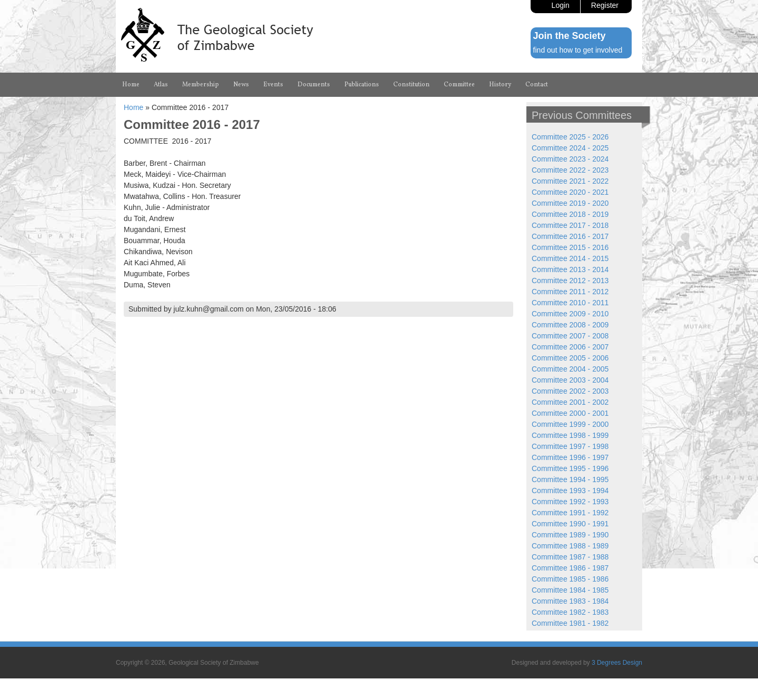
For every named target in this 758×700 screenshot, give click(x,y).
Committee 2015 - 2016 (570, 247)
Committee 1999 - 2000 (570, 424)
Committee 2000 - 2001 (570, 413)
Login (561, 5)
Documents (314, 85)
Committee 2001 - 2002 (570, 402)
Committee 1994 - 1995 (570, 479)
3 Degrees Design (617, 663)
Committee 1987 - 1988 (570, 557)
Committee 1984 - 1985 (570, 590)
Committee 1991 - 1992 (570, 513)
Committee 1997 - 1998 (570, 446)
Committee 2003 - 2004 (570, 380)
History (500, 85)
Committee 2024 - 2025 (570, 148)
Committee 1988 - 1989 (570, 546)
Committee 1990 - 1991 (570, 524)
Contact (537, 85)
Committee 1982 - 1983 (570, 612)
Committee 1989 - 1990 (570, 535)
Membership (201, 85)
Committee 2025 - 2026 (570, 137)
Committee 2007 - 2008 (570, 336)
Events (273, 85)
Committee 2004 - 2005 (570, 369)
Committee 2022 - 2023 (570, 170)
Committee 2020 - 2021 (570, 192)
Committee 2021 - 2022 (570, 181)
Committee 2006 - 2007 (570, 347)
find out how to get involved (578, 50)
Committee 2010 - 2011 (570, 303)
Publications (362, 85)
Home (131, 85)
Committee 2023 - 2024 (570, 159)
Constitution (411, 85)
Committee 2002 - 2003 (570, 391)
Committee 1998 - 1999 (570, 435)
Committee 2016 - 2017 (570, 236)
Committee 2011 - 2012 (570, 292)
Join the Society (570, 36)
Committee (459, 85)
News (241, 85)
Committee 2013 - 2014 (570, 269)
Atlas (161, 85)
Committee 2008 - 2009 (570, 325)
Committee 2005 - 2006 (570, 358)
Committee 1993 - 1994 (570, 491)
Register (605, 5)
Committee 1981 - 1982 (570, 623)
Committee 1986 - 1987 (570, 568)
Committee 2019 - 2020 (570, 203)
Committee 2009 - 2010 (570, 314)
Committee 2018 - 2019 (570, 214)
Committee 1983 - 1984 (570, 601)
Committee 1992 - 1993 (570, 502)
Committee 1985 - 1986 (570, 579)
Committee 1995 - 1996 (570, 468)
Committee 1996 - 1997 (570, 457)
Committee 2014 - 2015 (570, 258)
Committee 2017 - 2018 (570, 225)
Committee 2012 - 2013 (570, 281)
